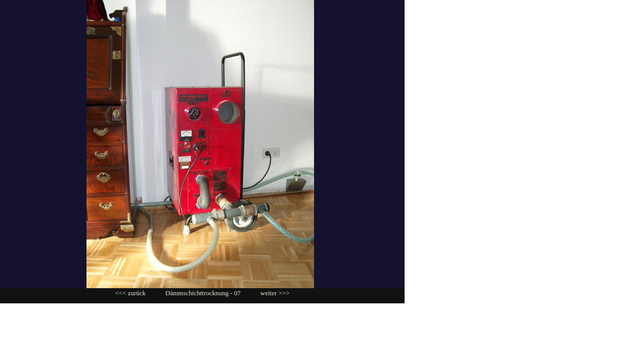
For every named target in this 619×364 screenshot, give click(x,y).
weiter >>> (275, 293)
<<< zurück (130, 293)
